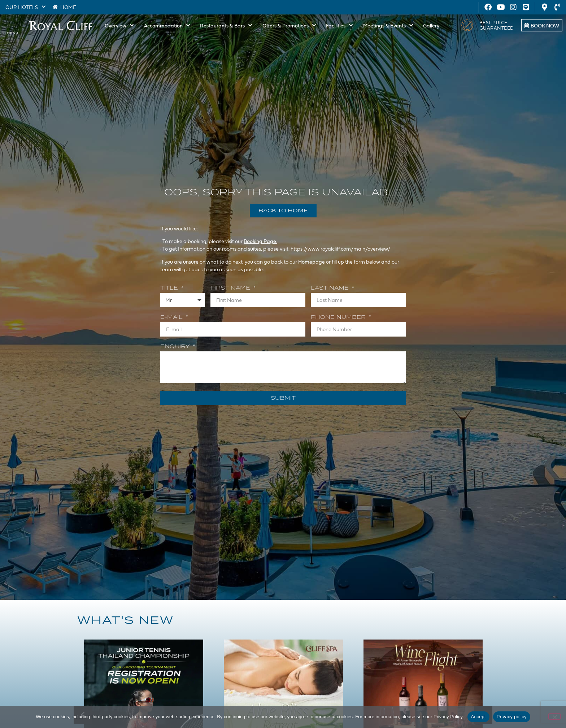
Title (170, 288)
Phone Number (339, 317)
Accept (478, 717)
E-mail (172, 317)
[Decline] (554, 716)
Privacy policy (512, 717)
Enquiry (176, 347)
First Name (231, 288)
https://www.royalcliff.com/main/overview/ (341, 249)
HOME (68, 7)
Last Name (331, 288)
